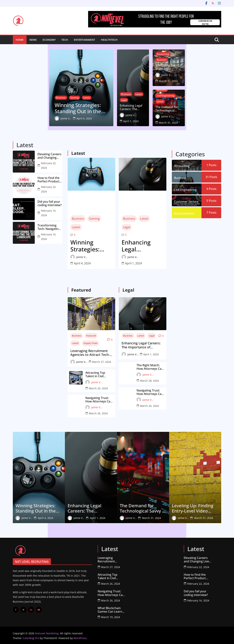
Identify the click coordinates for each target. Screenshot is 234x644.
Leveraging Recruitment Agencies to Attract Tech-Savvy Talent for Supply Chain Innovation (90, 352)
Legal (150, 105)
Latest (50, 96)
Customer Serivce (186, 201)
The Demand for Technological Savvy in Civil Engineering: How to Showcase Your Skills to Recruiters (195, 113)
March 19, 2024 (111, 616)
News (33, 40)
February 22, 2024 (49, 165)
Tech (65, 40)
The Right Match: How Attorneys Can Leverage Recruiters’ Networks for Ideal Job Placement (151, 366)
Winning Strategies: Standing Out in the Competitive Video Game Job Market (58, 107)
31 (211, 176)
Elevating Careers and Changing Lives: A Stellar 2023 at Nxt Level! (50, 155)
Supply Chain (90, 342)
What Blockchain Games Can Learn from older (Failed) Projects (110, 609)
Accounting (181, 65)
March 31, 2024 (205, 81)
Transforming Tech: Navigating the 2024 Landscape (49, 226)
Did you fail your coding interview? (50, 203)
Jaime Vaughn (30, 118)
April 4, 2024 (48, 118)
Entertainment (84, 40)
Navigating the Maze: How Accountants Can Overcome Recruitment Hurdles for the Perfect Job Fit (193, 73)
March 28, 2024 (149, 380)
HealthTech (109, 40)
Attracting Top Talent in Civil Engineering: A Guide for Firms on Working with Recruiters (98, 374)
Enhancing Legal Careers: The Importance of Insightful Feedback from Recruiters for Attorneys (140, 113)
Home (20, 40)
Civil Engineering (198, 100)
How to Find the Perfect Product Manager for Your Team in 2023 (50, 179)
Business (24, 96)
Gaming (38, 96)
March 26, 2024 (98, 388)
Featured (91, 335)
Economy (49, 40)
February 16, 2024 (49, 212)
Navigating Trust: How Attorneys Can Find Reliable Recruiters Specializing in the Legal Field (99, 399)
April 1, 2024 (149, 121)
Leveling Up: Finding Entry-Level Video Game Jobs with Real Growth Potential (193, 508)
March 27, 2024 (102, 361)
